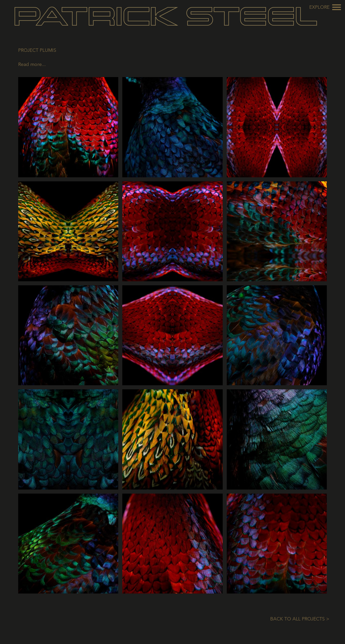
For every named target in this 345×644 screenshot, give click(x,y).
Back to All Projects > (300, 619)
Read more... (32, 65)
